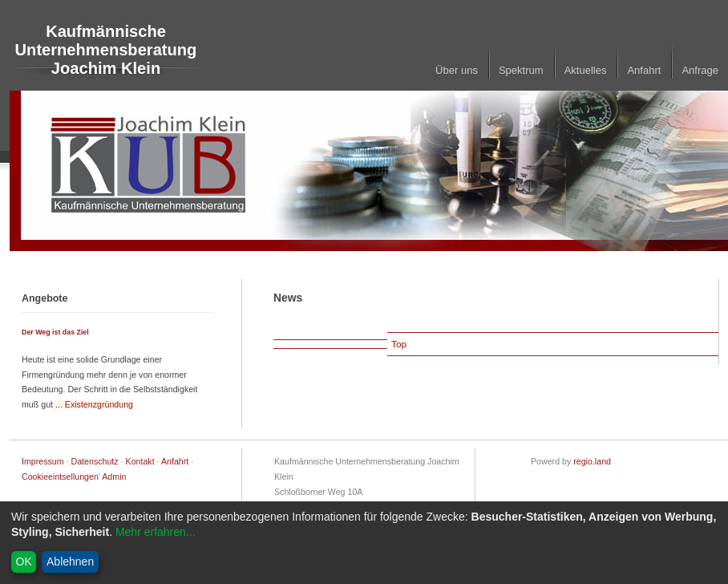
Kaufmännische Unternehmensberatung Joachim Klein (106, 50)
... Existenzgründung (93, 404)
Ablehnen (70, 562)
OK (24, 562)
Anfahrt (644, 70)
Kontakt (140, 461)
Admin (114, 477)
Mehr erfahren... (156, 532)
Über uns (457, 70)
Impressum (43, 461)
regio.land (592, 461)
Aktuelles (586, 70)
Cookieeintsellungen (60, 477)
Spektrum (521, 70)
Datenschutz (95, 461)
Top (399, 344)
